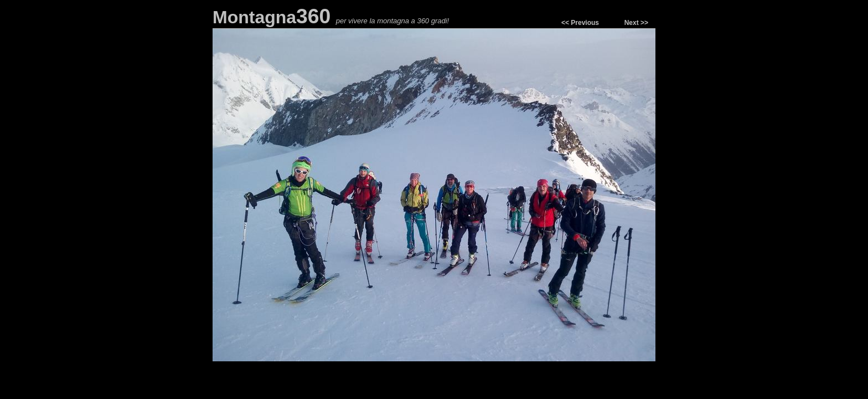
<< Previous (580, 23)
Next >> (636, 23)
